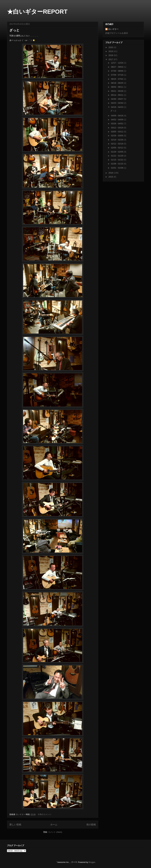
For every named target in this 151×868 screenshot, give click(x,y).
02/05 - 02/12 (117, 148)
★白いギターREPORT (37, 12)
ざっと (15, 30)
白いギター (113, 29)
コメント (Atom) (55, 832)
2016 (111, 173)
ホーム (54, 825)
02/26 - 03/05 (117, 136)
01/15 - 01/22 (117, 160)
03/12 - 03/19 (117, 128)
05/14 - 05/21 (117, 95)
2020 (111, 47)
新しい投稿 (15, 825)
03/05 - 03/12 (117, 132)
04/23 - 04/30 (117, 103)
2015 (111, 177)
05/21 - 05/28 (117, 91)
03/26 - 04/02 (117, 124)
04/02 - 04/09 (117, 120)
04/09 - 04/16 (117, 116)
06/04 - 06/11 (117, 87)
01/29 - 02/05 (117, 152)
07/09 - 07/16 (117, 75)
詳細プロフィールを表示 (117, 33)
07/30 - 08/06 (117, 71)
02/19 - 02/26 (117, 140)
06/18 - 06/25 (117, 83)
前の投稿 (91, 825)
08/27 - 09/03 (117, 67)
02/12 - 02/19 (117, 144)
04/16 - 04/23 (117, 107)
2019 (111, 51)
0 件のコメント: (45, 814)
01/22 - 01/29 (117, 156)
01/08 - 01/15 (117, 164)
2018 (111, 55)
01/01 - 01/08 (117, 168)
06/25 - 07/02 (117, 79)
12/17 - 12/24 (117, 63)
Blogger (92, 862)
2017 (111, 59)
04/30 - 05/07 (117, 99)
